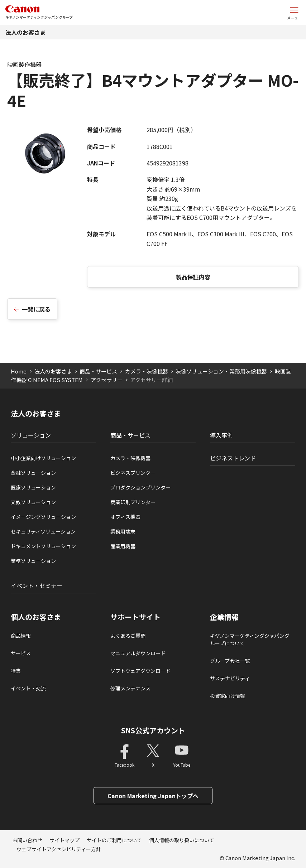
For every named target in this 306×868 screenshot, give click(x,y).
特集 (16, 671)
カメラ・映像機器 (147, 371)
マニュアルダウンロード (138, 653)
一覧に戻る (36, 309)
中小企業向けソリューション (43, 458)
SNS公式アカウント (153, 730)
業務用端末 (123, 531)
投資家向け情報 (228, 696)
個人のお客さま (36, 617)
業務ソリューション (33, 561)
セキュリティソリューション (43, 531)
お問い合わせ (27, 840)
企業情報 (224, 617)
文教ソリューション (33, 502)
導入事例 (221, 435)
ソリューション (31, 435)
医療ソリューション (33, 487)
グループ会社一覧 (230, 661)
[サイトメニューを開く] (294, 13)
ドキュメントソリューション (43, 546)
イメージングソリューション (43, 517)
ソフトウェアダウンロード (140, 671)
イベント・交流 (28, 688)
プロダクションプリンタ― (140, 487)
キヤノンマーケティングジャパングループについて (250, 639)
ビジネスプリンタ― (133, 473)
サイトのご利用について (114, 840)
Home (19, 371)
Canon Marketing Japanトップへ (153, 796)
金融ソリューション (33, 473)
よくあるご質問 (128, 636)
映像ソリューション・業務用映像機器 (221, 371)
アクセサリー (107, 380)
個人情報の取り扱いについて (182, 840)
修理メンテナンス (130, 688)
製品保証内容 (193, 277)
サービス (21, 653)
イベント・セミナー (37, 585)
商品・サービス (98, 371)
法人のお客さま (25, 32)
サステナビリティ (230, 678)
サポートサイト (135, 617)
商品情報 (21, 636)
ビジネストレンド (233, 458)
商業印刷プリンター (133, 502)
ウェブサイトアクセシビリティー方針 (59, 849)
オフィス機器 (125, 517)
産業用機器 (123, 546)
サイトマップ (64, 840)
